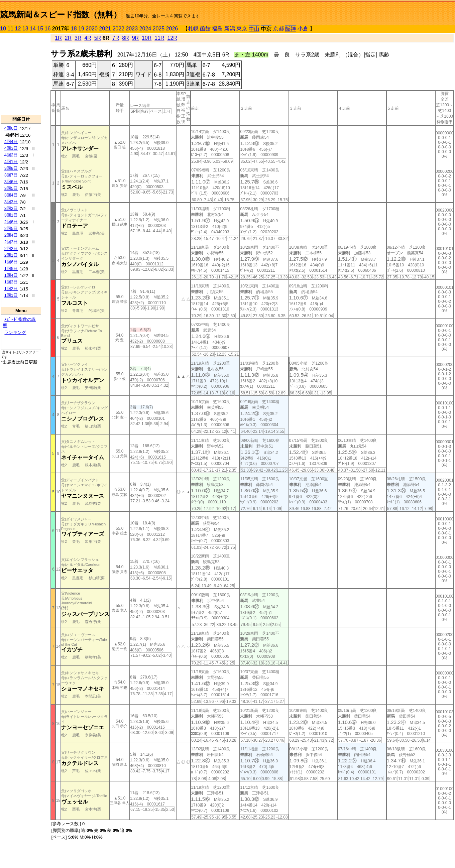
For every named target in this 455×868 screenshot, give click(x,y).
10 (3, 29)
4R (88, 38)
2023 (132, 29)
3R (78, 38)
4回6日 (11, 128)
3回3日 (11, 202)
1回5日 (11, 269)
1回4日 (11, 275)
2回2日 (11, 249)
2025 (159, 29)
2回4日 (11, 235)
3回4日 (11, 195)
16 (48, 29)
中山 (254, 29)
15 (40, 29)
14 (33, 29)
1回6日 (11, 262)
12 (18, 29)
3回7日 (11, 175)
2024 (145, 29)
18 (74, 29)
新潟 (230, 29)
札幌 (193, 29)
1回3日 (11, 282)
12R (172, 38)
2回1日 (11, 255)
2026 (172, 29)
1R (58, 38)
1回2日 (11, 289)
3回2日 (11, 208)
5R (98, 38)
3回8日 (11, 168)
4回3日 (11, 148)
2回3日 (11, 242)
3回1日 (11, 215)
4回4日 (11, 142)
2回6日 (11, 222)
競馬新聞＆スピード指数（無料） (61, 15)
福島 (217, 29)
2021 (105, 29)
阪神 (291, 29)
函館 (205, 29)
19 (81, 29)
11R (159, 38)
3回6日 (11, 182)
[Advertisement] (21, 74)
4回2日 (11, 155)
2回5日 (11, 228)
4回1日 (11, 162)
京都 (278, 29)
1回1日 (11, 295)
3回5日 (11, 188)
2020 (92, 29)
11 (10, 29)
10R (147, 38)
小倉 (303, 29)
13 (25, 29)
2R (68, 38)
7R (116, 38)
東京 (242, 29)
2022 (118, 29)
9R (135, 38)
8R (125, 38)
